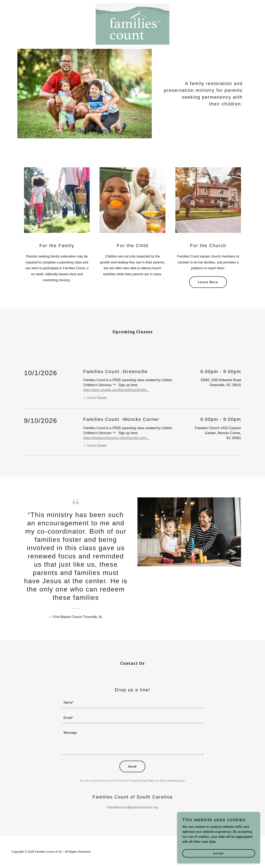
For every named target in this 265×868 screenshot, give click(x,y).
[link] (132, 5)
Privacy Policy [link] (146, 781)
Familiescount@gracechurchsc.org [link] (133, 807)
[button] (95, 398)
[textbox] (133, 703)
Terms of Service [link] (169, 781)
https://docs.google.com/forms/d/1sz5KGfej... (116, 390)
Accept (219, 853)
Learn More (208, 282)
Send (132, 767)
